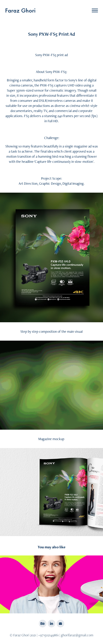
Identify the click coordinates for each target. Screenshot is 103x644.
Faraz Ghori (20, 10)
